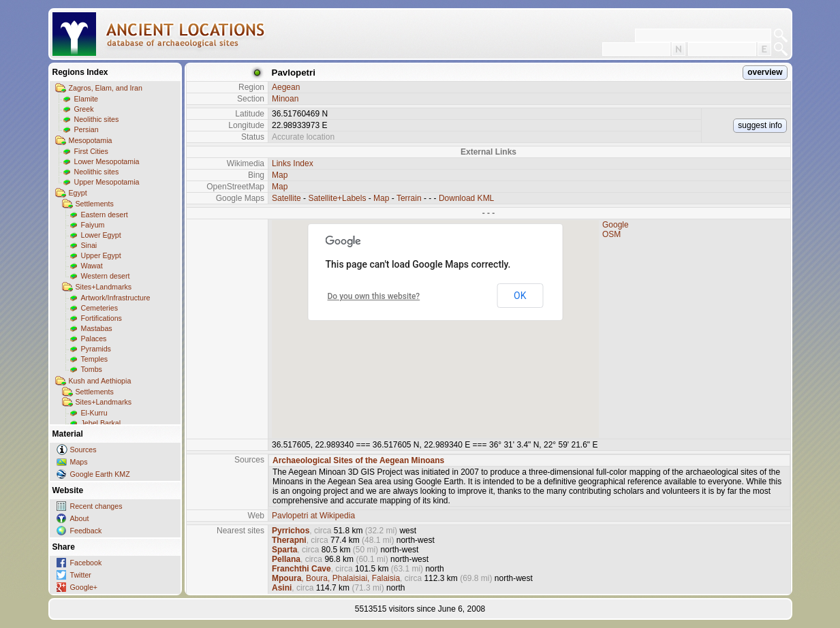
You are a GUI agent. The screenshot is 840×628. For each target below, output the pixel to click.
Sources (83, 450)
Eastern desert (105, 215)
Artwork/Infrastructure (116, 298)
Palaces (94, 339)
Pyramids (96, 349)
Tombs (92, 369)
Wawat (92, 266)
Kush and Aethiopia (100, 381)
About (80, 518)
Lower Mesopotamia (107, 161)
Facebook (86, 563)
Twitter (81, 575)
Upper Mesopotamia (107, 182)
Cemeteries (99, 308)
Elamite (87, 99)
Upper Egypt (101, 255)
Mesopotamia (91, 140)
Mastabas (97, 328)
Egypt (78, 193)
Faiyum (93, 225)
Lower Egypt (101, 235)
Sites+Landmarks (104, 287)
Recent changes (96, 506)
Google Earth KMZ (100, 474)
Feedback (86, 531)
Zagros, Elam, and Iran (106, 88)
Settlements (95, 204)
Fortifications (102, 318)
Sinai (89, 245)
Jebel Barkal (101, 423)
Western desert (106, 276)
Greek (84, 109)
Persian (87, 129)
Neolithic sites (97, 119)
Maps (79, 462)
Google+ (84, 587)
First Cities (91, 151)
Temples (95, 359)
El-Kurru (94, 413)
